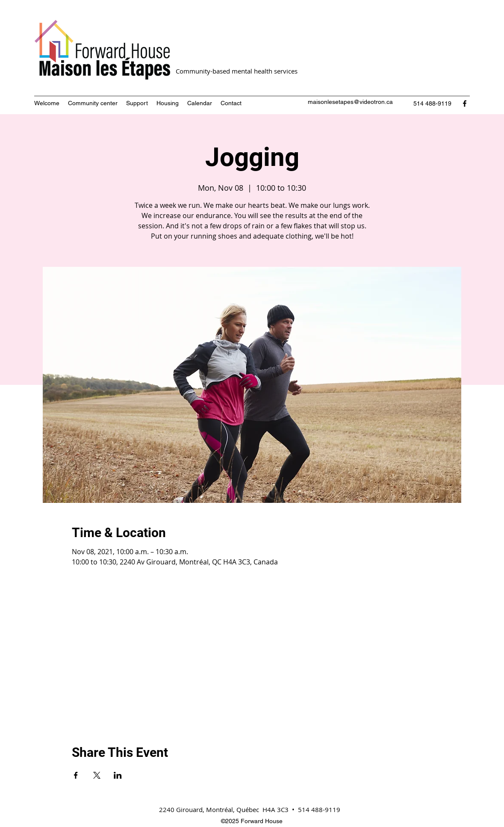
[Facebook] (465, 103)
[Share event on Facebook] (76, 775)
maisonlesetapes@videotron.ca (350, 102)
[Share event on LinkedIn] (118, 775)
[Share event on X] (97, 775)
